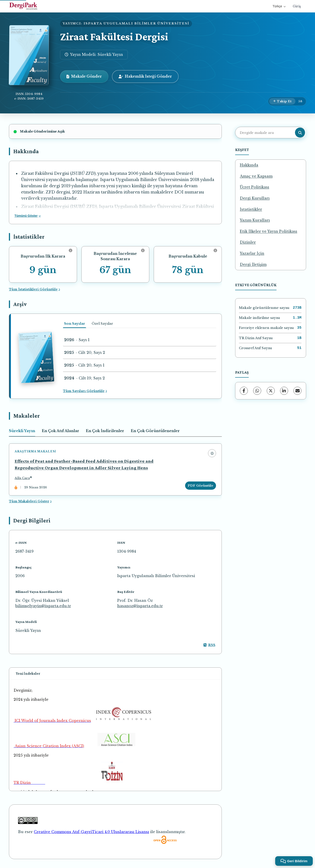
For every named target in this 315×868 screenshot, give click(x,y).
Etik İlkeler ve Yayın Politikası (269, 231)
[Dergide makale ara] (270, 133)
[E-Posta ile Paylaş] (297, 391)
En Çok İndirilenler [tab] (105, 431)
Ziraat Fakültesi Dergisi (114, 37)
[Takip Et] (282, 101)
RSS (209, 645)
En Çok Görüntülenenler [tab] (155, 431)
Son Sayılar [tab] (75, 323)
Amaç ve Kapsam (256, 176)
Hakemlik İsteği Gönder (145, 76)
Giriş (297, 6)
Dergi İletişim (253, 264)
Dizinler (248, 242)
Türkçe (279, 6)
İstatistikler (251, 209)
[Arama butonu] (300, 133)
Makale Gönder (84, 76)
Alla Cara (22, 478)
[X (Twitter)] (271, 391)
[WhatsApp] (257, 391)
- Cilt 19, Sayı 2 (84, 378)
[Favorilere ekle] (212, 453)
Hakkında (249, 165)
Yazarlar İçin (252, 253)
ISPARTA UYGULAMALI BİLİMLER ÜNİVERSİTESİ (136, 23)
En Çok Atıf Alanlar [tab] (61, 431)
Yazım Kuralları (255, 220)
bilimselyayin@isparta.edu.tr (43, 606)
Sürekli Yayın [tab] (22, 431)
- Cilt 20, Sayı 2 (85, 352)
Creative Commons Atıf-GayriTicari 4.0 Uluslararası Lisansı (91, 832)
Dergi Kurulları (255, 198)
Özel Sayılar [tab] (102, 323)
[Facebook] (244, 391)
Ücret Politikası (254, 187)
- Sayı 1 (77, 340)
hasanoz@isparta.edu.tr (140, 606)
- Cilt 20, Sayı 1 (84, 365)
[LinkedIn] (284, 391)
